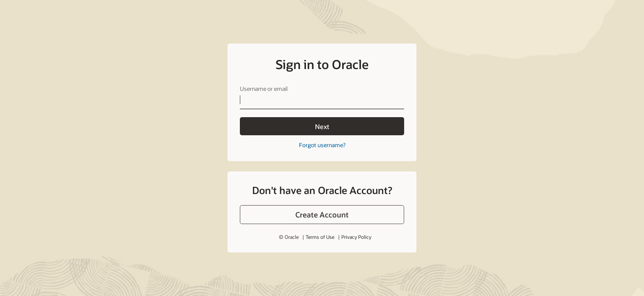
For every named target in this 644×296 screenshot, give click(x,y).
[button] (322, 215)
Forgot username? (322, 145)
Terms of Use (320, 237)
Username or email (264, 89)
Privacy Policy (356, 237)
